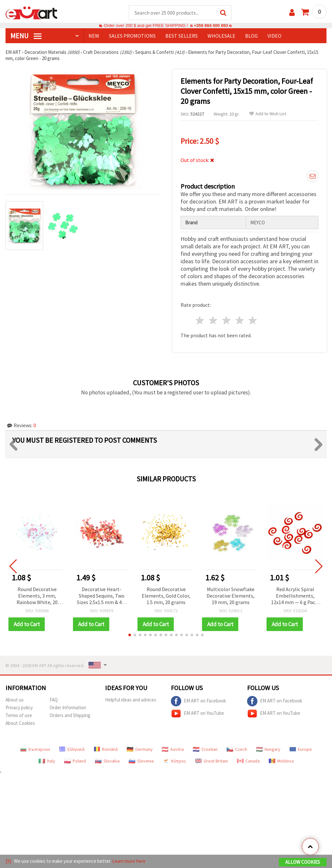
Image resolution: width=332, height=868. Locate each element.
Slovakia (107, 761)
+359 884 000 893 (211, 26)
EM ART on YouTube (197, 714)
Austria (173, 750)
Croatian (205, 750)
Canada (248, 761)
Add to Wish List (268, 114)
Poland (75, 761)
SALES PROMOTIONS (132, 36)
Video (274, 36)
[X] (8, 861)
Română (106, 750)
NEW (94, 36)
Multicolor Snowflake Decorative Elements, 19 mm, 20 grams (231, 596)
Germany (140, 750)
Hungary (268, 750)
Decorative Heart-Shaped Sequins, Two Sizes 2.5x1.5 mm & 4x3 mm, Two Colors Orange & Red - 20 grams (102, 596)
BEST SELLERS (182, 36)
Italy (47, 761)
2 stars (213, 321)
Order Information (68, 708)
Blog (251, 36)
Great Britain (212, 761)
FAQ (54, 700)
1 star (200, 321)
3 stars (226, 321)
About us (15, 700)
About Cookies (20, 723)
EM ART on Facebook (198, 701)
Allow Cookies (303, 862)
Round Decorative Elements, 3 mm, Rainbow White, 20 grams (37, 596)
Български (35, 750)
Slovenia (141, 761)
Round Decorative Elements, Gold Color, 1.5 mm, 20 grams (166, 596)
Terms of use (19, 716)
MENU (26, 36)
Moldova (281, 761)
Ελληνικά (72, 750)
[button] (130, 635)
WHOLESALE (221, 36)
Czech (237, 750)
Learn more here (129, 861)
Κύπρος (174, 761)
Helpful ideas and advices (131, 700)
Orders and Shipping (70, 716)
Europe (301, 750)
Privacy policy (19, 708)
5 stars (253, 321)
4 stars (240, 321)
